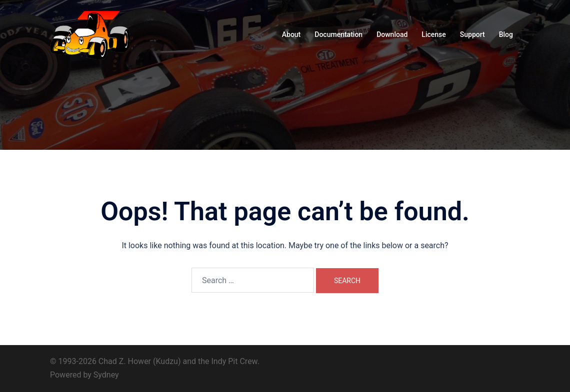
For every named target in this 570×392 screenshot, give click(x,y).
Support (472, 34)
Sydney (106, 375)
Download (392, 34)
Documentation (338, 34)
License (433, 34)
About (291, 34)
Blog (506, 34)
